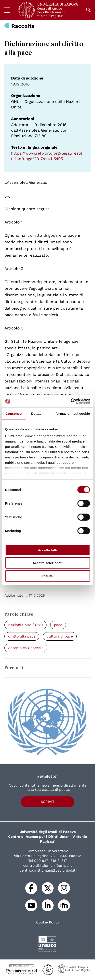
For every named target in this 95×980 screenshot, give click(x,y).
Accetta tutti (47, 550)
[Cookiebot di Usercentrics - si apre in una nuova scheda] (71, 401)
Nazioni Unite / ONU (25, 625)
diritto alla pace (22, 636)
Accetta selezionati (47, 563)
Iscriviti (48, 802)
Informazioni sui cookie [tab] (71, 413)
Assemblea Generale (26, 648)
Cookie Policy (48, 922)
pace (58, 625)
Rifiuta (47, 576)
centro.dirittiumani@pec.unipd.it (48, 870)
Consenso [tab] (14, 413)
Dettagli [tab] (37, 413)
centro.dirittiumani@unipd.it (48, 866)
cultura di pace (60, 636)
